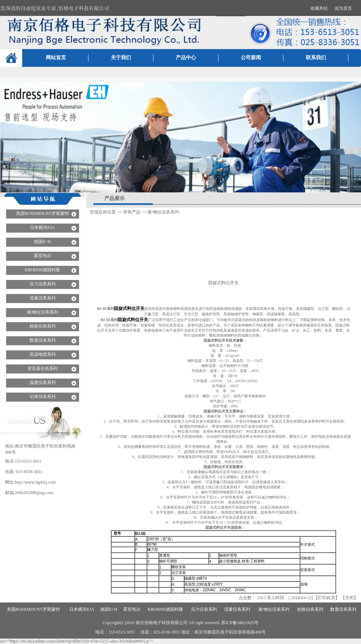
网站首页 (56, 58)
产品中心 (186, 58)
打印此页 (327, 598)
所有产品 (132, 212)
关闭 (349, 598)
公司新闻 (251, 58)
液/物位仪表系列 (163, 212)
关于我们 (121, 58)
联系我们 (316, 58)
